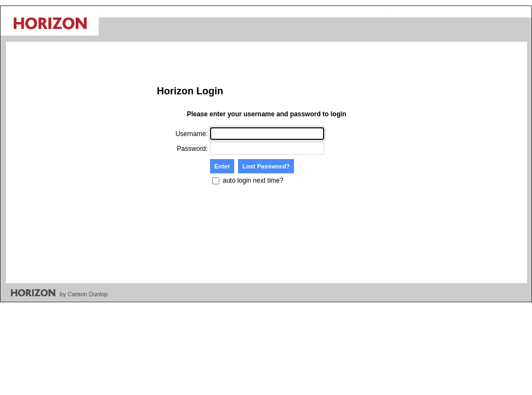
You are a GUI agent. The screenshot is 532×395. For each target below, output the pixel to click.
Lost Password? (266, 166)
